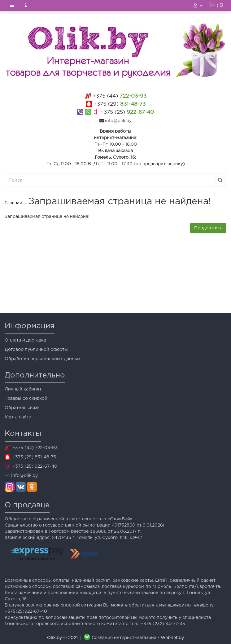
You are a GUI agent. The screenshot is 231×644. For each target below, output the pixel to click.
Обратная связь (22, 408)
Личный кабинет (23, 389)
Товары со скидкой (26, 399)
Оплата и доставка (25, 340)
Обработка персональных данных (43, 359)
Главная (13, 203)
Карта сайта (18, 417)
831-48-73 (120, 104)
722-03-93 (120, 96)
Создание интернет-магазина (124, 638)
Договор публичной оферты (36, 350)
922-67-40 (127, 112)
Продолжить (208, 228)
